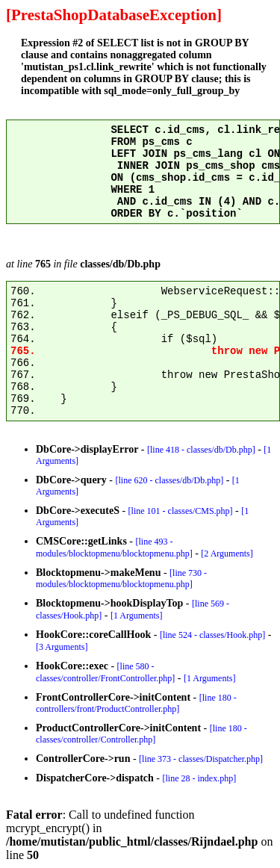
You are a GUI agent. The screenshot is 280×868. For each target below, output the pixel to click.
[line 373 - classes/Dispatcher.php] (201, 759)
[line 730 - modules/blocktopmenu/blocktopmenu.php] (121, 579)
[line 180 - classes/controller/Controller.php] (141, 734)
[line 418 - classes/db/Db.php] (201, 450)
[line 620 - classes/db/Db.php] (170, 480)
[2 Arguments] (227, 554)
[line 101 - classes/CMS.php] (181, 511)
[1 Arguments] (136, 616)
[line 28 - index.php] (200, 778)
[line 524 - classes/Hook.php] (212, 635)
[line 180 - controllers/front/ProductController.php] (136, 703)
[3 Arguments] (62, 647)
